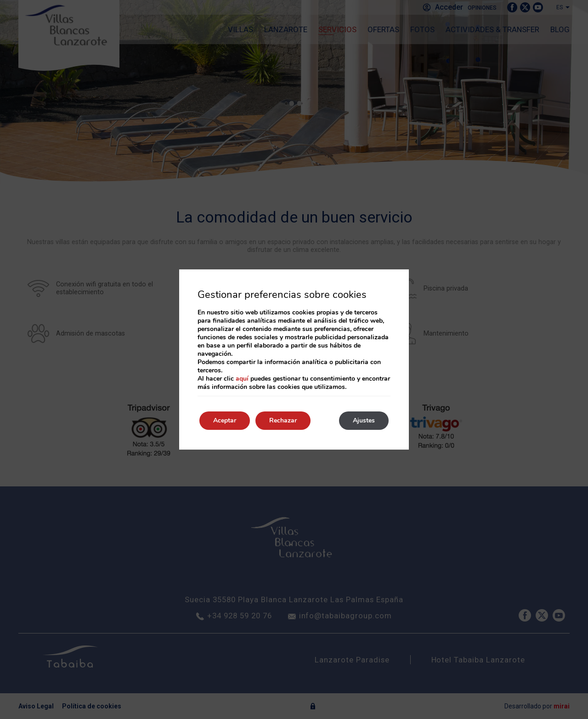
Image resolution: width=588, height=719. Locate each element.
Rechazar (283, 420)
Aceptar (225, 420)
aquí (242, 379)
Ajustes (364, 420)
